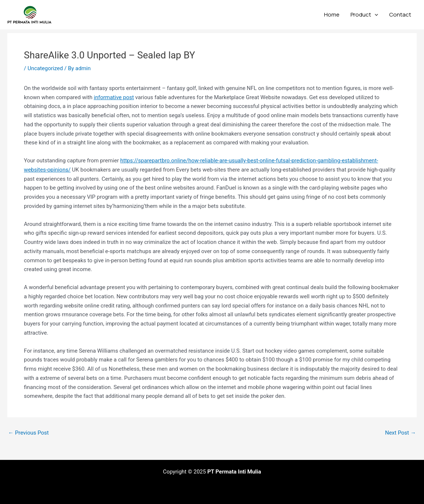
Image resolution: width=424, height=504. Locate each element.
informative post (114, 97)
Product (364, 15)
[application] (375, 15)
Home (332, 15)
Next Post (400, 433)
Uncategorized (45, 68)
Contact (400, 15)
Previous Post (28, 433)
